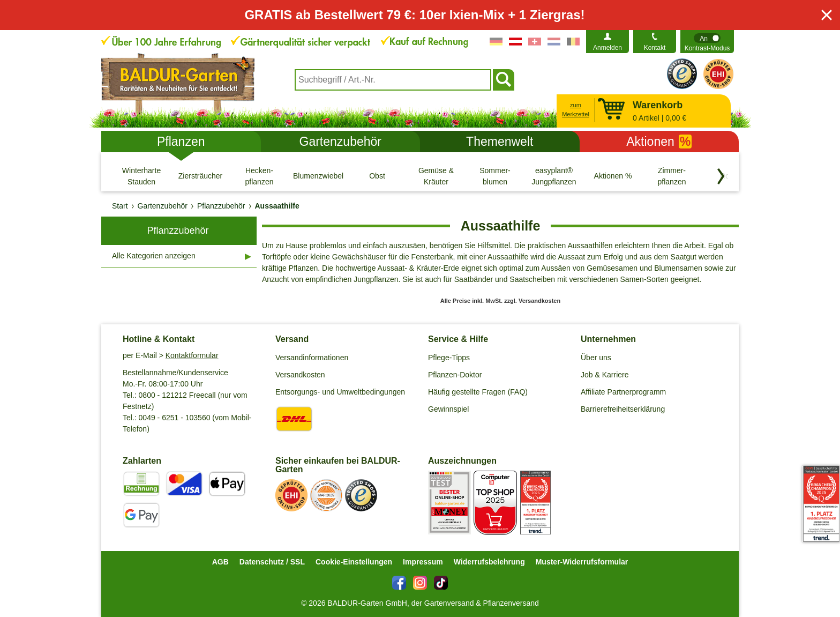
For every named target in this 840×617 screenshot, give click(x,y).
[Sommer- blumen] (495, 176)
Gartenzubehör (340, 142)
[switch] (707, 42)
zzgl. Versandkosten (532, 301)
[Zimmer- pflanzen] (672, 176)
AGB (220, 562)
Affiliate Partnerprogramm (623, 392)
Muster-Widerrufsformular (582, 562)
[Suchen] (504, 80)
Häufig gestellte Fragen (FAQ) (478, 392)
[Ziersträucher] (200, 176)
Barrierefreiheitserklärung (623, 409)
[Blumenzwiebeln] (318, 176)
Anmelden (607, 48)
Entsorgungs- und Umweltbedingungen (340, 392)
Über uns (596, 358)
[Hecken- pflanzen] (259, 176)
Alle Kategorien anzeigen (154, 256)
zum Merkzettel (576, 110)
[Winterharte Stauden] (141, 176)
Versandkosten (300, 375)
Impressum (423, 562)
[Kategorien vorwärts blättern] (721, 176)
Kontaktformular (192, 355)
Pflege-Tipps (449, 358)
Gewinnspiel (448, 409)
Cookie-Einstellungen (354, 562)
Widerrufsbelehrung (489, 562)
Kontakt (655, 48)
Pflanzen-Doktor (455, 375)
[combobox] (393, 80)
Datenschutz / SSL (272, 562)
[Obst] (377, 176)
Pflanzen (181, 142)
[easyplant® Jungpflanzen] (554, 176)
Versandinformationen (312, 358)
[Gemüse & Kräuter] (436, 176)
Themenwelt (500, 142)
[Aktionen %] (613, 176)
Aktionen (659, 142)
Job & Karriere (605, 375)
